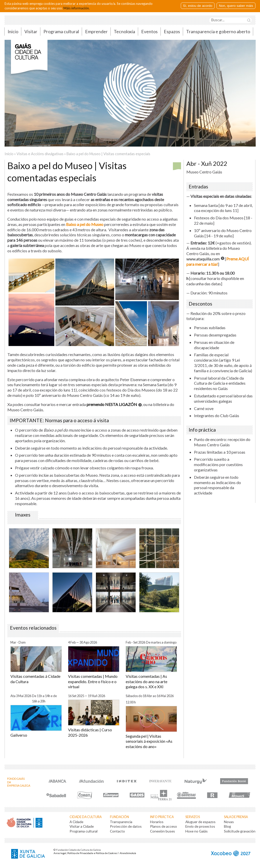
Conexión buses (162, 831)
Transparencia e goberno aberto (218, 32)
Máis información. (77, 8)
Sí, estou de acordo (198, 6)
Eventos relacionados (33, 628)
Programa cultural (61, 32)
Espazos (172, 32)
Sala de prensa (236, 817)
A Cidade (76, 822)
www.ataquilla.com (203, 259)
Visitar (31, 32)
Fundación (119, 817)
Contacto (117, 831)
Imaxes (23, 515)
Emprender (96, 32)
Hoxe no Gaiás (197, 831)
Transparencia (121, 822)
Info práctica (162, 817)
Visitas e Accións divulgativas (40, 154)
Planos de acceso (164, 826)
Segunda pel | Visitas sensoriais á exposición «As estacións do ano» (149, 741)
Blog (227, 826)
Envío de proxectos (200, 826)
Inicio (13, 32)
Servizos (193, 817)
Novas (229, 822)
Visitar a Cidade (82, 826)
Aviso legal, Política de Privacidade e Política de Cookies (85, 853)
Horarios (157, 822)
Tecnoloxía (124, 32)
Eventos (149, 32)
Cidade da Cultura (86, 817)
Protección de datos (126, 826)
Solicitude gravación (240, 831)
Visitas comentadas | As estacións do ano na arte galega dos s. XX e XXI (147, 681)
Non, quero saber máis (236, 6)
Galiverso (19, 735)
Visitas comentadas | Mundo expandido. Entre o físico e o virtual (93, 681)
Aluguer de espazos (200, 822)
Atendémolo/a (128, 853)
